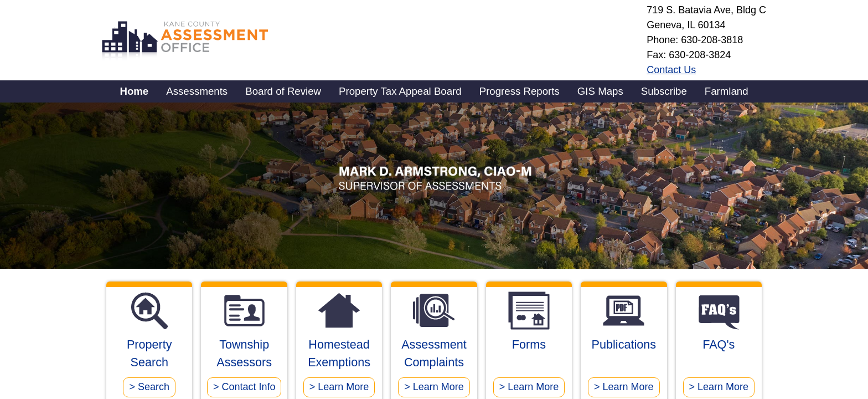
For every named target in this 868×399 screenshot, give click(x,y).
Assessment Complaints (434, 365)
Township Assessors (244, 365)
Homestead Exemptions (339, 365)
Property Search (149, 365)
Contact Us (671, 70)
